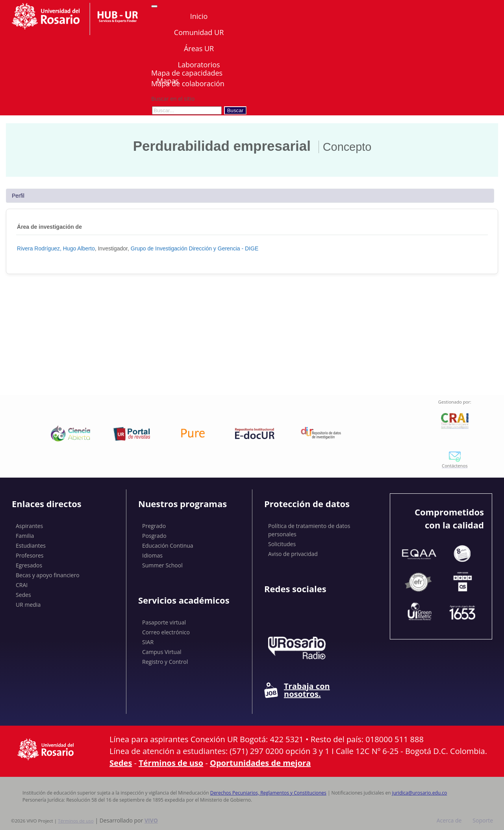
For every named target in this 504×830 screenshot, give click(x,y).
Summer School (162, 565)
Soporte (483, 820)
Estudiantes (31, 546)
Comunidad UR (199, 32)
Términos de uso (171, 763)
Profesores (30, 555)
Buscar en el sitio (173, 99)
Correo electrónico (166, 632)
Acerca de (449, 820)
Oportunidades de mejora (260, 763)
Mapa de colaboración (188, 83)
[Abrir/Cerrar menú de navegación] (154, 6)
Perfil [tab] (18, 196)
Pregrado (154, 526)
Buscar (235, 110)
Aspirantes (29, 526)
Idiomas (152, 555)
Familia (25, 536)
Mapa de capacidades (187, 73)
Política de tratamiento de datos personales (309, 530)
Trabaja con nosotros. (297, 690)
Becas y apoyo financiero (48, 575)
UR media (28, 605)
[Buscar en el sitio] (187, 110)
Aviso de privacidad (293, 554)
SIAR (148, 642)
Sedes (23, 595)
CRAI (22, 585)
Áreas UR (199, 48)
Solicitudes (282, 544)
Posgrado (154, 536)
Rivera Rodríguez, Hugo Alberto (56, 248)
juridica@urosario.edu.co (420, 793)
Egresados (29, 565)
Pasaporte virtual (164, 622)
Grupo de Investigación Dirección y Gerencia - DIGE (195, 248)
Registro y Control (165, 662)
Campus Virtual (162, 652)
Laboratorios (199, 65)
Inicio (199, 16)
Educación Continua (168, 546)
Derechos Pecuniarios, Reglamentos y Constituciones (268, 793)
